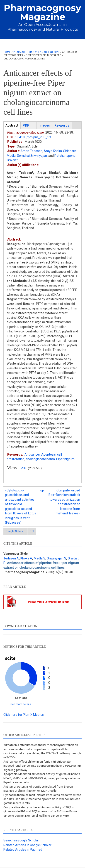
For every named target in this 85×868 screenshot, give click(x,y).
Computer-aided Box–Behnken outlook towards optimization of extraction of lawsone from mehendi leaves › (64, 502)
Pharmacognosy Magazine (42, 12)
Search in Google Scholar (21, 840)
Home (7, 52)
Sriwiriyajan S (57, 558)
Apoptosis (49, 454)
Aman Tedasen (31, 151)
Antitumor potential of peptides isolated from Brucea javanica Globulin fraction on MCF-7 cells (38, 789)
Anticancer (32, 454)
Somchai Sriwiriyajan (32, 156)
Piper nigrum (65, 459)
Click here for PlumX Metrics (24, 715)
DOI (32, 531)
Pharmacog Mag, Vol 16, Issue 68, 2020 (36, 52)
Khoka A (26, 558)
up (42, 490)
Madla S (40, 558)
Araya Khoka (53, 151)
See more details (21, 704)
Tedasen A (11, 558)
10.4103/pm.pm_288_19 (33, 137)
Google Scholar (15, 531)
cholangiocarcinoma (40, 459)
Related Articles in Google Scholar (27, 845)
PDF (24, 468)
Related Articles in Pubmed (23, 850)
